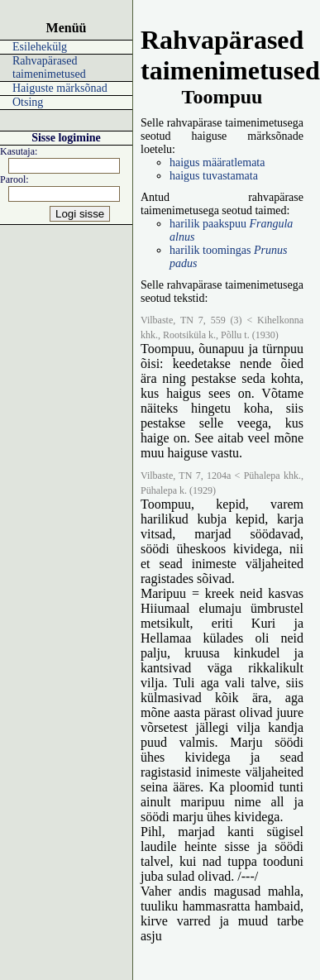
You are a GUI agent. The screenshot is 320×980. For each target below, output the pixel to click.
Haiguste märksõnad (60, 88)
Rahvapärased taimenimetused (49, 67)
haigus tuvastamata (214, 176)
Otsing (28, 102)
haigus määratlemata (217, 163)
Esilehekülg (40, 47)
